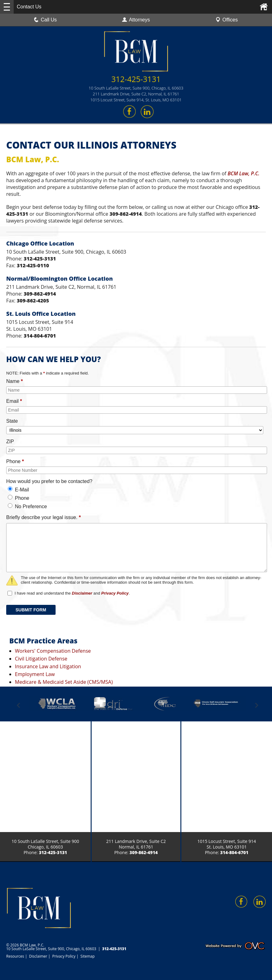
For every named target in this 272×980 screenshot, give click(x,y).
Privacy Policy (115, 593)
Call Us (45, 20)
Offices (227, 20)
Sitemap (88, 956)
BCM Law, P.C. (244, 173)
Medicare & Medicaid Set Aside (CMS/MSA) (64, 682)
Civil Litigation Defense (41, 659)
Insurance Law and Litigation (48, 666)
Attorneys (136, 20)
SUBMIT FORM (31, 610)
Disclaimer (82, 593)
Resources (15, 956)
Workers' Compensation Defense (53, 651)
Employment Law (35, 674)
